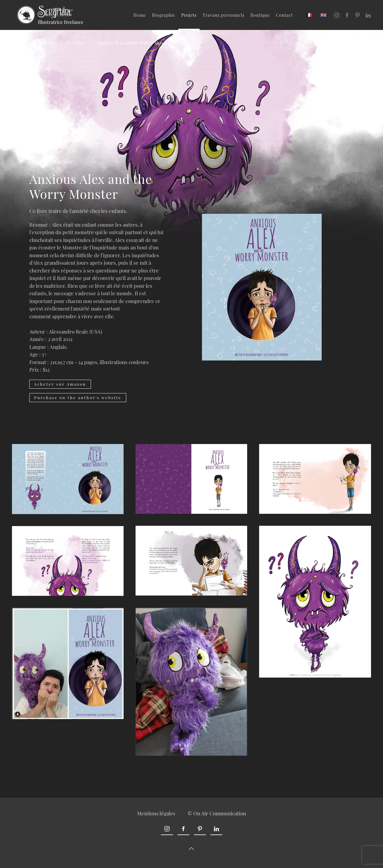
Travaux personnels (224, 15)
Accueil (19, 43)
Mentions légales (156, 813)
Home (140, 15)
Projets (189, 15)
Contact (284, 15)
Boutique (260, 15)
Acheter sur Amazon (60, 384)
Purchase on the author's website (78, 397)
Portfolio (75, 43)
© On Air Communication (217, 813)
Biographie (164, 15)
